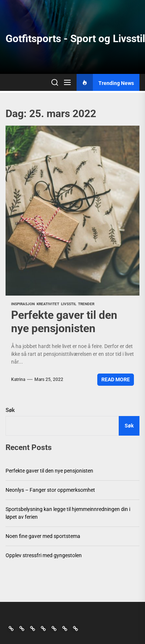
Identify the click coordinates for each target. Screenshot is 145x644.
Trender (86, 304)
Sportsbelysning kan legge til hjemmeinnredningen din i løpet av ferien (68, 513)
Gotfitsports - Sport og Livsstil (75, 39)
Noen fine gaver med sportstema (43, 536)
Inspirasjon (23, 304)
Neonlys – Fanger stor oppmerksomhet (50, 490)
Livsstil (69, 304)
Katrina (18, 379)
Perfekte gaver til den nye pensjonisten (64, 322)
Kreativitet (48, 304)
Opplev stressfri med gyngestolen (44, 555)
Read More (116, 379)
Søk (10, 410)
